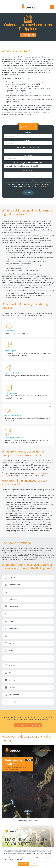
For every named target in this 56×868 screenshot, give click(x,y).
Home (3, 43)
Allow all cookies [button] (23, 864)
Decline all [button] (34, 864)
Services (9, 43)
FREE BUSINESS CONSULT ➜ (28, 725)
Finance (15, 43)
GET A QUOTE (28, 35)
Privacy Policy (11, 855)
